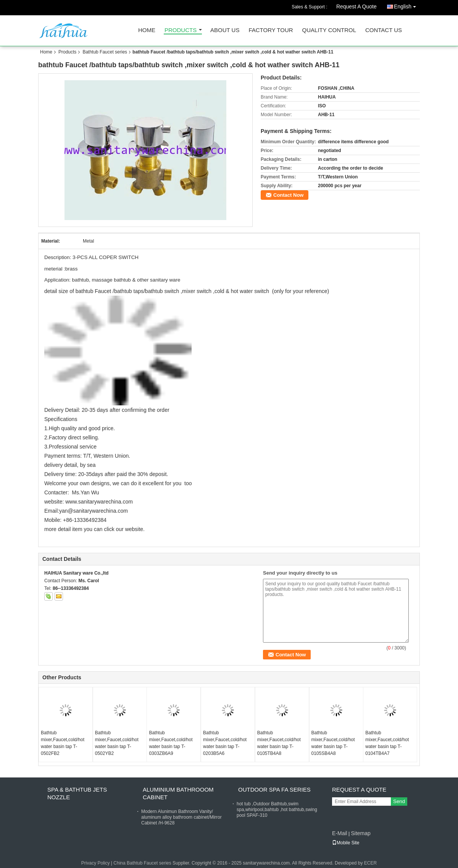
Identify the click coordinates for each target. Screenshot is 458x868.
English (407, 5)
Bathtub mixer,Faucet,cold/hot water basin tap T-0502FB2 (63, 743)
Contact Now (288, 195)
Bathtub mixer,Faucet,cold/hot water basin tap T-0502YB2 (117, 743)
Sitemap (360, 833)
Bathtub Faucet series (105, 52)
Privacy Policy (96, 863)
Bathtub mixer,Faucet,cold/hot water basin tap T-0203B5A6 (225, 743)
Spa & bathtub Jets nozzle (77, 793)
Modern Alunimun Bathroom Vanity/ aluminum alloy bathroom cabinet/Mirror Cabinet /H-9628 (181, 817)
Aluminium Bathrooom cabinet (178, 793)
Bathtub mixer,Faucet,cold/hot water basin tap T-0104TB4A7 (387, 743)
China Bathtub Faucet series (142, 863)
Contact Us (384, 30)
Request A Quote (356, 6)
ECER (370, 863)
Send (399, 801)
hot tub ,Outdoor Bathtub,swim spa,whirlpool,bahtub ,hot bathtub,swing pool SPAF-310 (277, 810)
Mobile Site (346, 843)
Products (181, 30)
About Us (225, 30)
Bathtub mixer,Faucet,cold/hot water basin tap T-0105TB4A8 (279, 743)
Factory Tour (271, 30)
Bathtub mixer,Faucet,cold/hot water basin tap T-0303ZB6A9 (171, 743)
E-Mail (340, 833)
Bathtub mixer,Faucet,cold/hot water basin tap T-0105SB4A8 (333, 743)
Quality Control (329, 30)
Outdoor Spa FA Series (274, 789)
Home (147, 30)
